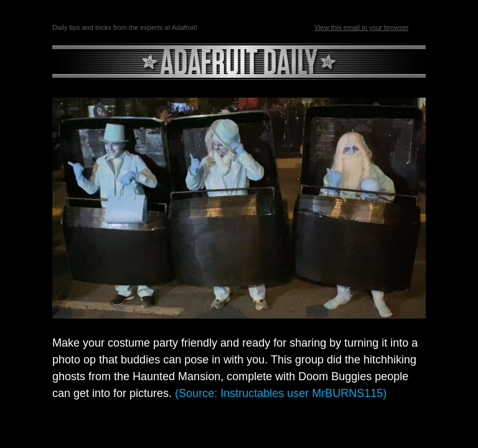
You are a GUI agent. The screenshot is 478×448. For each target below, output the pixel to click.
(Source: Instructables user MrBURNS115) (281, 393)
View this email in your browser (361, 27)
